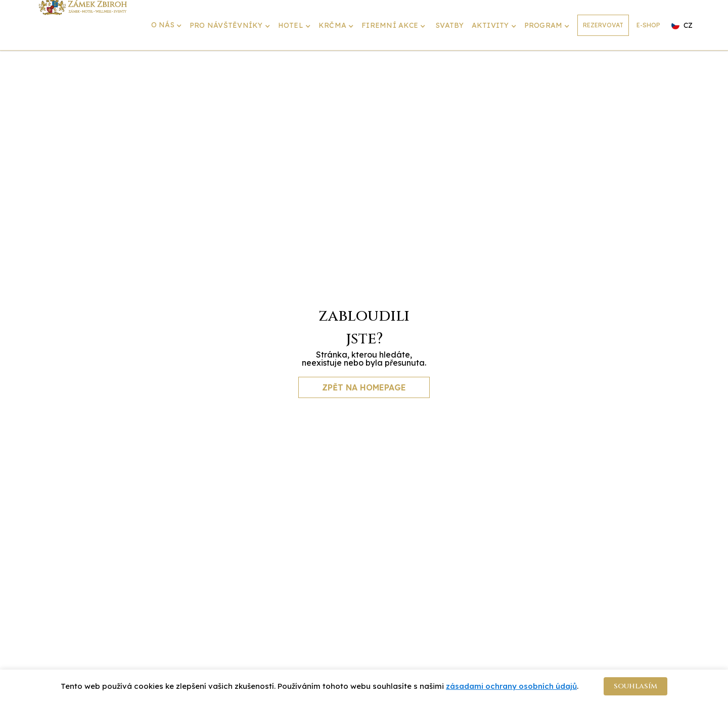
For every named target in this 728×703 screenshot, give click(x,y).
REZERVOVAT (603, 25)
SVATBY (450, 25)
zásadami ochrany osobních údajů (511, 686)
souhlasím (635, 686)
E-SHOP (648, 25)
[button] (168, 26)
